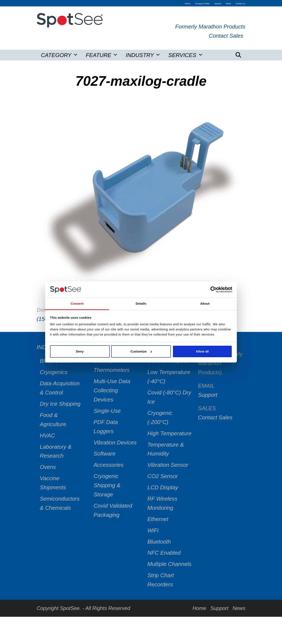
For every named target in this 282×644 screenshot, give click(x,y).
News (239, 608)
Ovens (48, 467)
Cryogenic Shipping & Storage (107, 485)
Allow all (202, 351)
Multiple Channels (169, 564)
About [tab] (205, 303)
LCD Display (163, 487)
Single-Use (107, 411)
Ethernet (158, 519)
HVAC (47, 436)
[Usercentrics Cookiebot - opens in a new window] (214, 290)
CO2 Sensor (163, 476)
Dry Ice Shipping (60, 404)
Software (105, 454)
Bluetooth (159, 542)
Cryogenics (54, 372)
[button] (238, 55)
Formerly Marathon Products (210, 27)
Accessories (109, 465)
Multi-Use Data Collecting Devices (112, 390)
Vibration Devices (115, 443)
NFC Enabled (164, 553)
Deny (80, 351)
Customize (141, 351)
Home (199, 608)
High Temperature (169, 433)
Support (208, 395)
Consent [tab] (77, 303)
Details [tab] (141, 303)
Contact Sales (226, 36)
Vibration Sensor (168, 465)
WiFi (153, 530)
